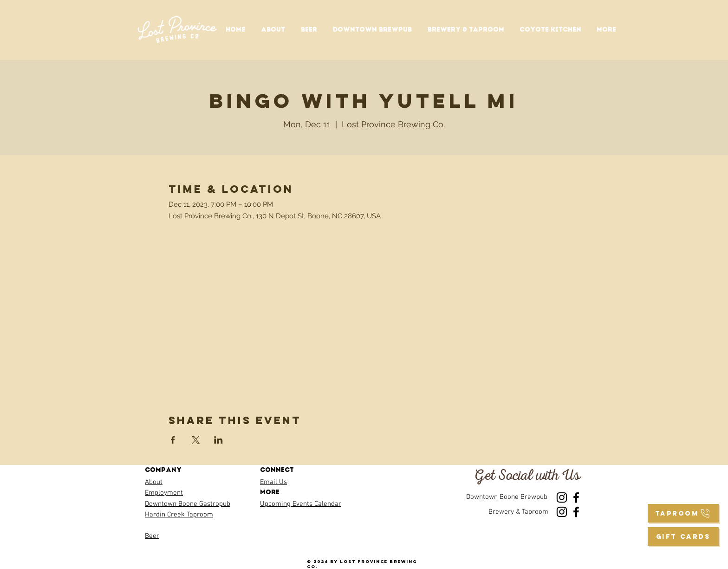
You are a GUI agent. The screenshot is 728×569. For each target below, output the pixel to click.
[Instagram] (562, 497)
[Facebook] (576, 497)
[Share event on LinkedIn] (218, 440)
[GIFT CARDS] (683, 536)
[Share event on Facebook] (173, 440)
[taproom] (683, 513)
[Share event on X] (196, 440)
